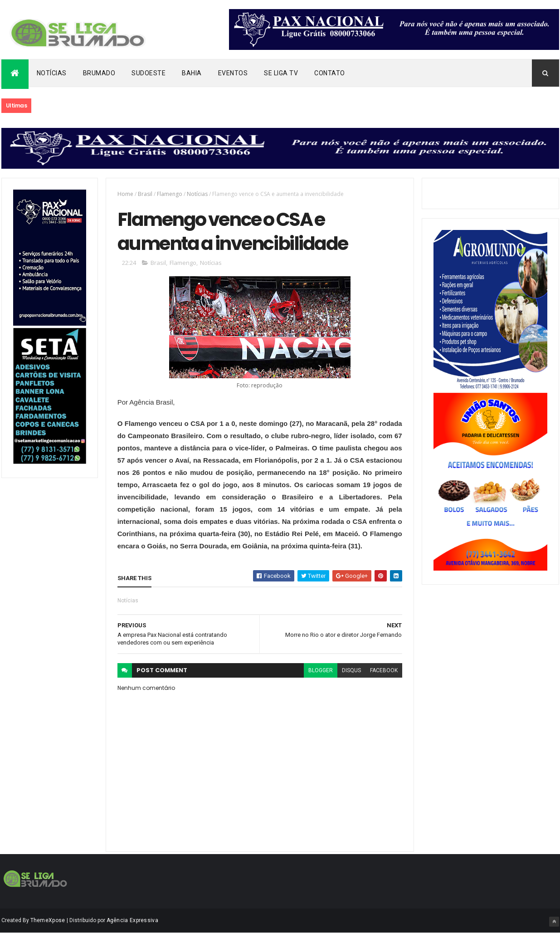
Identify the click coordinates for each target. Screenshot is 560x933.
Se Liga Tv (281, 73)
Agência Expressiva (132, 920)
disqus (351, 670)
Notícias (52, 73)
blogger (321, 670)
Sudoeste (149, 73)
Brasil (145, 194)
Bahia (192, 73)
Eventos (233, 73)
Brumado (99, 73)
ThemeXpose (48, 920)
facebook (384, 670)
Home (125, 194)
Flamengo (170, 194)
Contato (330, 73)
